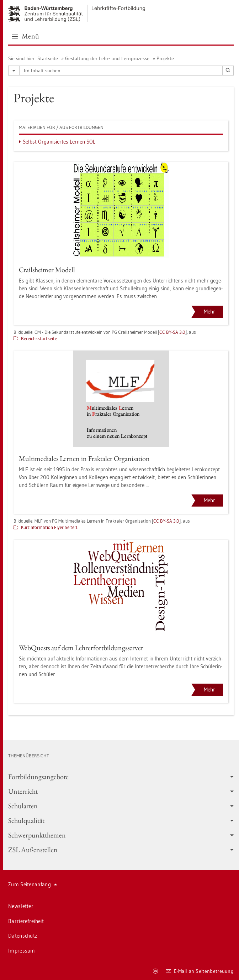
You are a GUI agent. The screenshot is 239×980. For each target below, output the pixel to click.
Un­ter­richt (121, 791)
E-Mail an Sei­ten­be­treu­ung (200, 971)
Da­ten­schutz (23, 936)
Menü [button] (26, 36)
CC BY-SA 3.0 (172, 332)
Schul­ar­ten (121, 806)
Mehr (209, 312)
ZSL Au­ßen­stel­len (121, 850)
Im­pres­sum (22, 951)
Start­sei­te (48, 58)
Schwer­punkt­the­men (121, 835)
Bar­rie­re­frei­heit (26, 921)
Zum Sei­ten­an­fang (33, 884)
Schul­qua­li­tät (121, 820)
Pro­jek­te (165, 58)
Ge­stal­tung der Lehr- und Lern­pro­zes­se (107, 58)
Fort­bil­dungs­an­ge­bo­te (121, 777)
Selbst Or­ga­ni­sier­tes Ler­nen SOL (59, 142)
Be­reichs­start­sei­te (39, 338)
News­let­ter (21, 906)
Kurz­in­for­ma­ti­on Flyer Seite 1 (49, 527)
